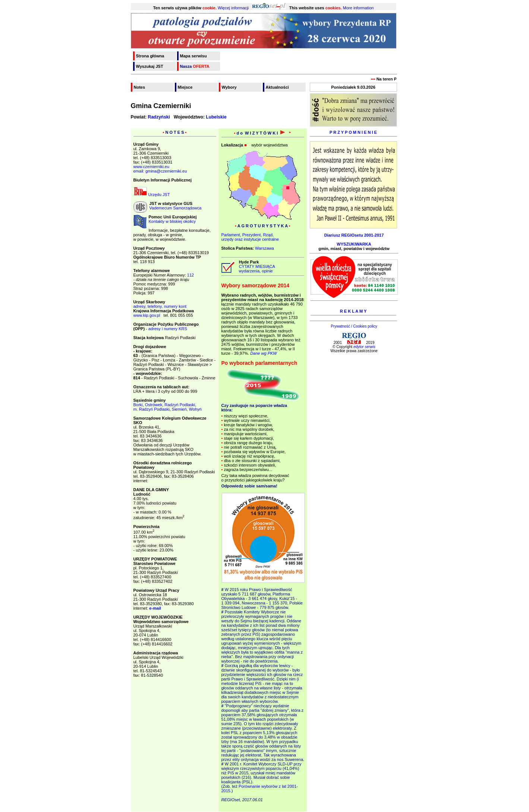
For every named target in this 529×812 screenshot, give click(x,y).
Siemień (179, 409)
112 (190, 275)
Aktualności (277, 87)
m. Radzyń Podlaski (152, 409)
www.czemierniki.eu (152, 167)
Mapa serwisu (193, 56)
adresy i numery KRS (168, 329)
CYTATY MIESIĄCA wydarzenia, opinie (256, 269)
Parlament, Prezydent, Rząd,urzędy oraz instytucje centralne (250, 237)
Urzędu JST (152, 195)
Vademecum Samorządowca (176, 208)
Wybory (229, 87)
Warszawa (264, 248)
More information (358, 8)
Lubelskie (216, 117)
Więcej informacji (233, 8)
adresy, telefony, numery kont (160, 306)
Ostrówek (154, 405)
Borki (138, 405)
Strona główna (150, 56)
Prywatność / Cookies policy (354, 326)
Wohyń (195, 409)
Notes (140, 87)
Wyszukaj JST (150, 66)
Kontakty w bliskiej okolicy (172, 221)
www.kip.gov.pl (147, 315)
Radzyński (159, 117)
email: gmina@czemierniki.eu (160, 171)
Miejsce (185, 87)
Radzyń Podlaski (180, 405)
